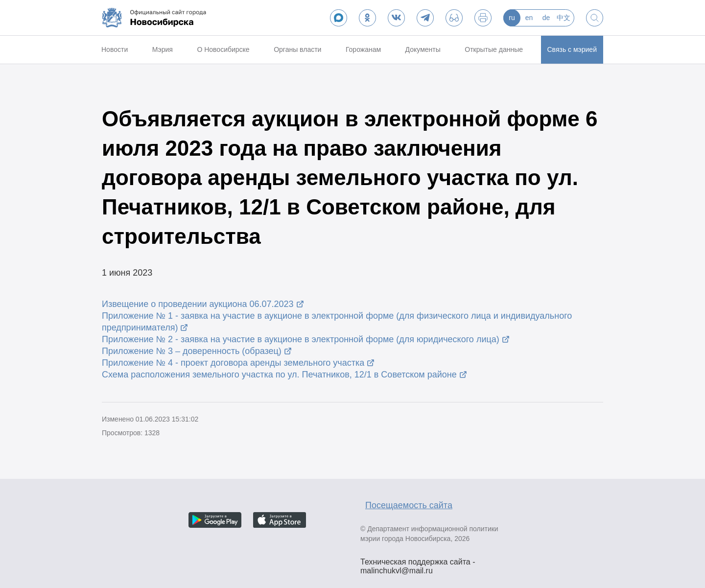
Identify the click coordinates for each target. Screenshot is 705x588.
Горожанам (363, 49)
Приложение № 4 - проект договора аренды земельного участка (233, 363)
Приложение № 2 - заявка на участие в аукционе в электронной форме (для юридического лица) (301, 339)
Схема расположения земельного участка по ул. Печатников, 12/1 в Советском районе (279, 375)
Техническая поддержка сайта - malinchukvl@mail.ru (418, 563)
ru (512, 18)
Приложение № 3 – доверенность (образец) (192, 351)
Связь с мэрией (572, 49)
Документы (423, 49)
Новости (115, 49)
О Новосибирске (223, 49)
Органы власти (297, 49)
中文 (564, 18)
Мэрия (163, 49)
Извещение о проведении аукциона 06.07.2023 (198, 304)
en (529, 18)
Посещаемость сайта (409, 505)
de (546, 18)
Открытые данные (494, 49)
